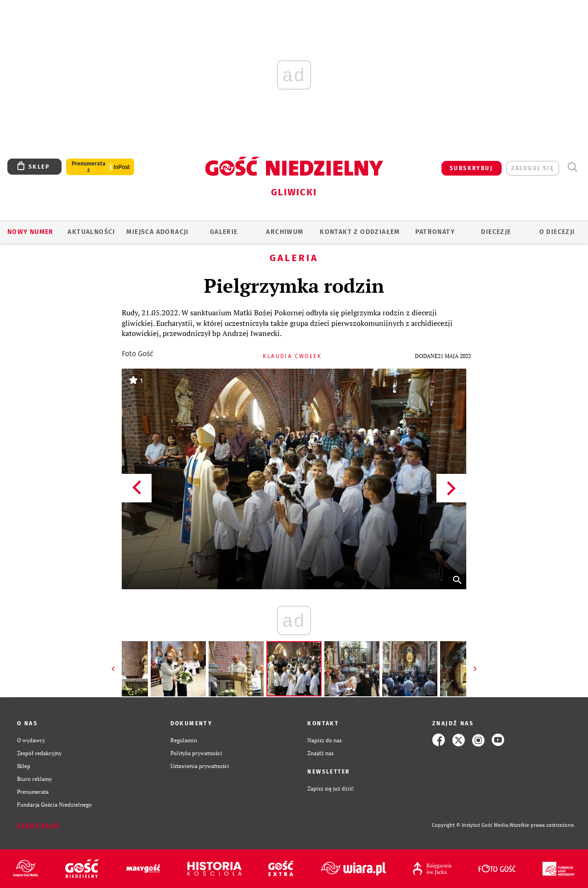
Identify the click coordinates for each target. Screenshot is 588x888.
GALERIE (224, 232)
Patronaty (435, 232)
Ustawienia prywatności (200, 766)
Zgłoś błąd (38, 825)
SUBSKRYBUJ (471, 168)
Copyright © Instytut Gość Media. (471, 825)
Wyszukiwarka (572, 167)
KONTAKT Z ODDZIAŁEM (360, 232)
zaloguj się (533, 168)
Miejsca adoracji (157, 232)
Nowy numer (31, 232)
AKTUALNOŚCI (91, 232)
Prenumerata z (89, 167)
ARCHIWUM (285, 232)
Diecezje (496, 232)
